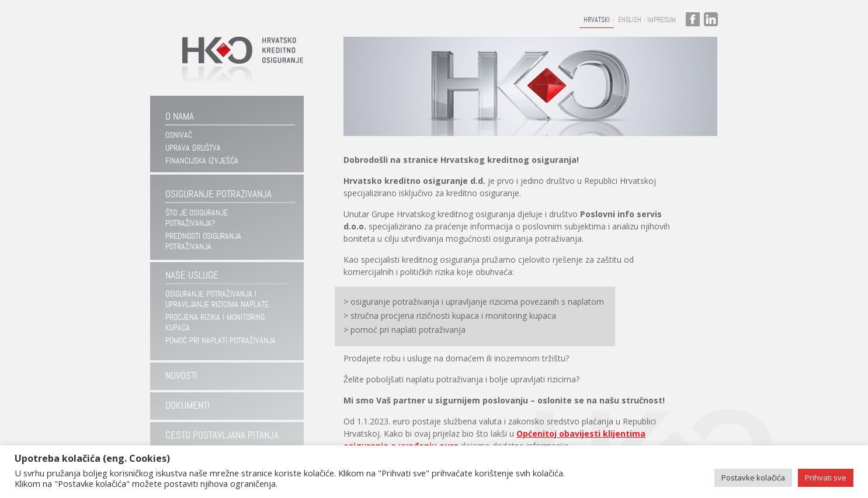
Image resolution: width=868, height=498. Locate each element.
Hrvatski (597, 20)
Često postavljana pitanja (222, 435)
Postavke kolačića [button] (753, 478)
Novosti (181, 376)
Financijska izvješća (202, 161)
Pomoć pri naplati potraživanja (221, 340)
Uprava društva (193, 148)
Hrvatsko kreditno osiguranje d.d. (237, 66)
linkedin (711, 19)
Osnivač (179, 135)
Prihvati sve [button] (826, 478)
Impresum (662, 20)
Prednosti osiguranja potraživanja (203, 241)
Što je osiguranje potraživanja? (197, 218)
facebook (693, 19)
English (630, 20)
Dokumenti (188, 405)
